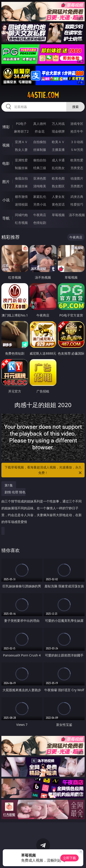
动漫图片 (77, 178)
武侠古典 (77, 197)
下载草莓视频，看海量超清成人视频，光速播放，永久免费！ (44, 470)
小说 (6, 200)
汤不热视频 (77, 215)
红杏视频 (21, 223)
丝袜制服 (40, 150)
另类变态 (77, 168)
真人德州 (40, 124)
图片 (6, 182)
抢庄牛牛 (77, 131)
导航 (6, 218)
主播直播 (58, 150)
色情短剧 (40, 223)
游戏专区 (77, 124)
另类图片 (77, 186)
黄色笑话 (58, 204)
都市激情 (21, 197)
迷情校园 (21, 204)
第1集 (9, 485)
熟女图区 (58, 186)
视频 (6, 145)
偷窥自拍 (21, 178)
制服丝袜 (21, 168)
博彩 (6, 127)
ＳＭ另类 (77, 150)
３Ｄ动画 (77, 142)
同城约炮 (21, 215)
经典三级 (40, 168)
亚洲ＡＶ (21, 142)
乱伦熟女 (58, 168)
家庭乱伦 (40, 197)
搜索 (75, 107)
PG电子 (21, 124)
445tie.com (43, 95)
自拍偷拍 (40, 142)
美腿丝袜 (21, 186)
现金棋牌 (58, 131)
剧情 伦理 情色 (42, 509)
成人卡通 (58, 160)
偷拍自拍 (40, 160)
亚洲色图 (40, 178)
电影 (6, 163)
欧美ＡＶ (58, 142)
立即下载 (69, 858)
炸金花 (40, 131)
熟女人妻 (21, 150)
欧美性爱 (77, 160)
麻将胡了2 (21, 131)
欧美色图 (58, 178)
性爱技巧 (77, 204)
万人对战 (58, 124)
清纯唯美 (40, 186)
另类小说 (40, 204)
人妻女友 (58, 197)
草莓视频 (58, 215)
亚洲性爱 (21, 160)
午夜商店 (40, 215)
